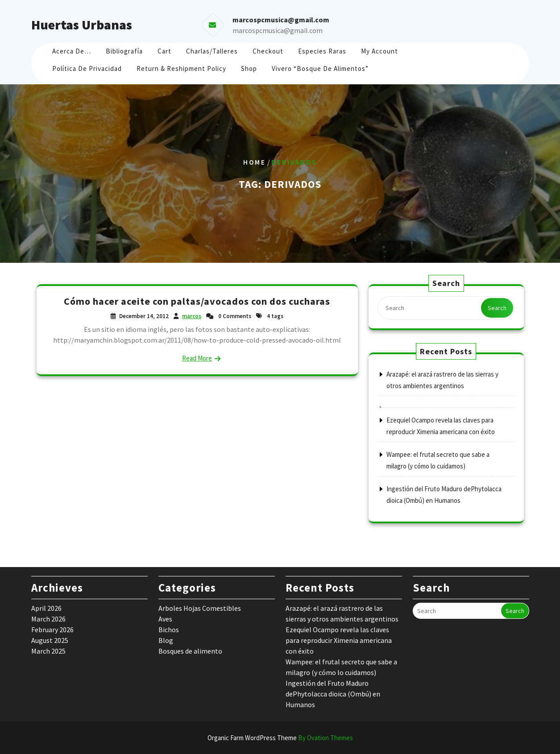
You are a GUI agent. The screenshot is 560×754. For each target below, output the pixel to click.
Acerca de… (72, 51)
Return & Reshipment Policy (181, 68)
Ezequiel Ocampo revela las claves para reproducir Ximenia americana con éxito (339, 640)
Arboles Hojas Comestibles (200, 608)
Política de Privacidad (87, 68)
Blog (166, 640)
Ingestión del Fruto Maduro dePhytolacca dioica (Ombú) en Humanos (333, 694)
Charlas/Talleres (212, 51)
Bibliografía (124, 51)
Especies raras (322, 51)
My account (380, 51)
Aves (165, 619)
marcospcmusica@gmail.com (278, 30)
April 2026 (46, 608)
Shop (249, 68)
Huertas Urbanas (82, 25)
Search (497, 308)
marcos (192, 316)
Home (255, 162)
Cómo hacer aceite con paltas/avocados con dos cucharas (197, 301)
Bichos (169, 630)
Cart (164, 51)
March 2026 (48, 619)
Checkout (268, 51)
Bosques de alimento (190, 651)
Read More (197, 358)
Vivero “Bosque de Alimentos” (320, 68)
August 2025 (50, 640)
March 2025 (48, 651)
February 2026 (52, 630)
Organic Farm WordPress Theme (280, 738)
